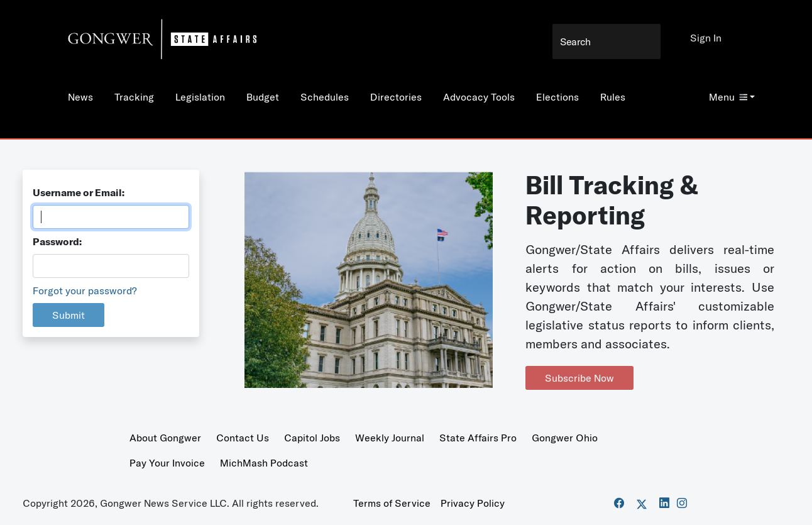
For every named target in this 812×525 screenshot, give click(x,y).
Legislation (200, 97)
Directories (396, 97)
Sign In (706, 38)
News (80, 97)
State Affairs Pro (478, 438)
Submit (69, 315)
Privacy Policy (473, 503)
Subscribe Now (579, 378)
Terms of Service (392, 503)
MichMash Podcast (264, 463)
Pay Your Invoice (167, 463)
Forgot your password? (85, 290)
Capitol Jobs (312, 438)
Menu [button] (728, 97)
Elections (557, 97)
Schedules (325, 97)
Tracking (134, 97)
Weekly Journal (390, 438)
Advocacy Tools (479, 97)
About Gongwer (165, 438)
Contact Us (243, 438)
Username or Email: (79, 192)
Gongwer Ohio (565, 438)
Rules (613, 97)
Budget (263, 97)
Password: (57, 241)
